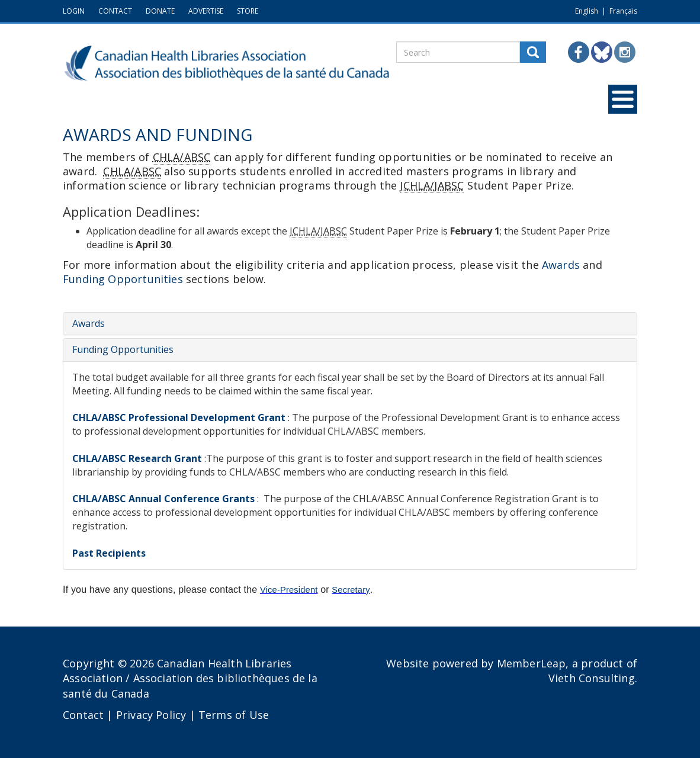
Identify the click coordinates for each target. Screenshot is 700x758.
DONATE (160, 11)
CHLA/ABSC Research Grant (137, 458)
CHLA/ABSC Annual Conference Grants (163, 499)
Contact (83, 715)
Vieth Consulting (592, 678)
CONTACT (115, 11)
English (587, 11)
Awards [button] (561, 265)
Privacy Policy (151, 715)
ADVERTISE (206, 11)
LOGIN (74, 11)
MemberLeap (532, 663)
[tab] (350, 324)
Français (623, 11)
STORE (248, 11)
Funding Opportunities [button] (123, 279)
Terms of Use (234, 715)
